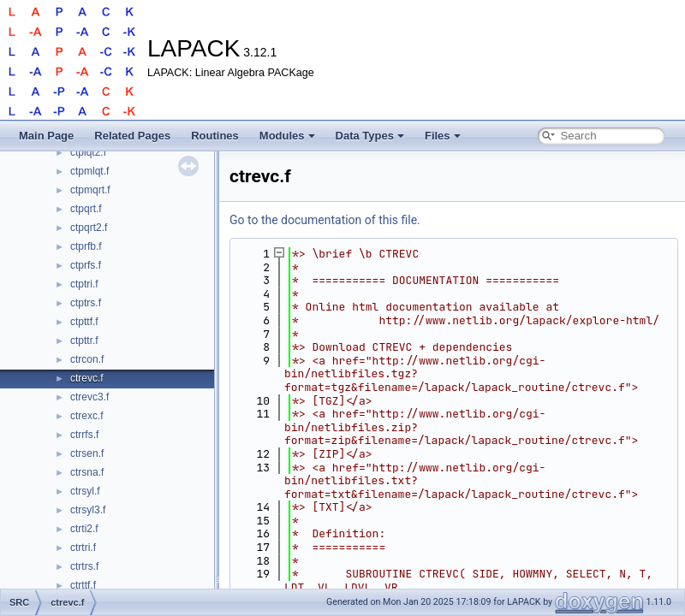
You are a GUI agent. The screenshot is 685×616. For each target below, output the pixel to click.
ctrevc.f (87, 378)
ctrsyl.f (85, 491)
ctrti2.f (84, 529)
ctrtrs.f (84, 566)
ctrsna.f (87, 472)
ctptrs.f (86, 303)
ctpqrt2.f (89, 228)
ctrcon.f (87, 359)
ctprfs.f (86, 265)
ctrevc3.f (89, 397)
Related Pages (132, 136)
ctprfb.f (86, 246)
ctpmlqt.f (89, 171)
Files (443, 136)
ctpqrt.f (86, 209)
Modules (287, 136)
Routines (215, 136)
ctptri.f (84, 284)
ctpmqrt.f (90, 190)
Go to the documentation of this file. (325, 220)
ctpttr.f (84, 341)
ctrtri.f (83, 548)
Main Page (46, 136)
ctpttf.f (84, 322)
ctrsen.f (87, 453)
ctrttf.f (83, 585)
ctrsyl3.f (88, 510)
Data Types (370, 136)
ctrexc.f (87, 416)
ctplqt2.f (88, 152)
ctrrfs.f (84, 435)
